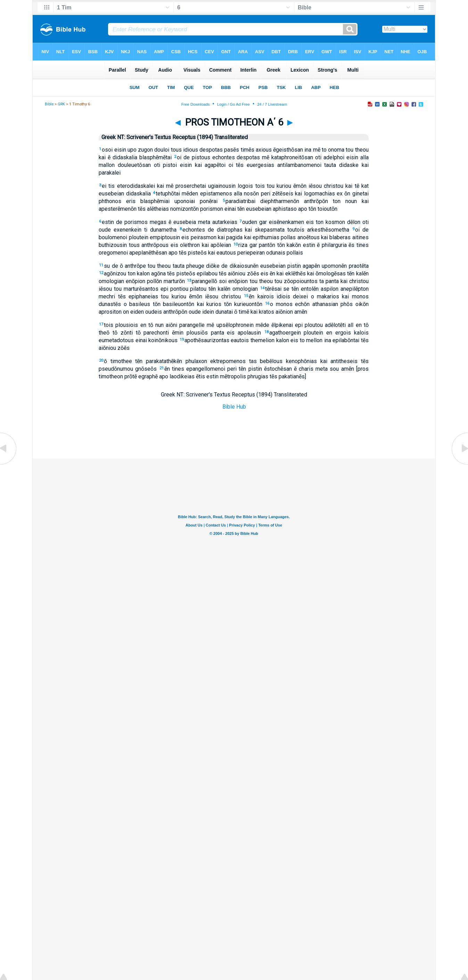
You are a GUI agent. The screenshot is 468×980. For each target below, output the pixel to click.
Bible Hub (234, 407)
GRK (61, 104)
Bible (49, 104)
